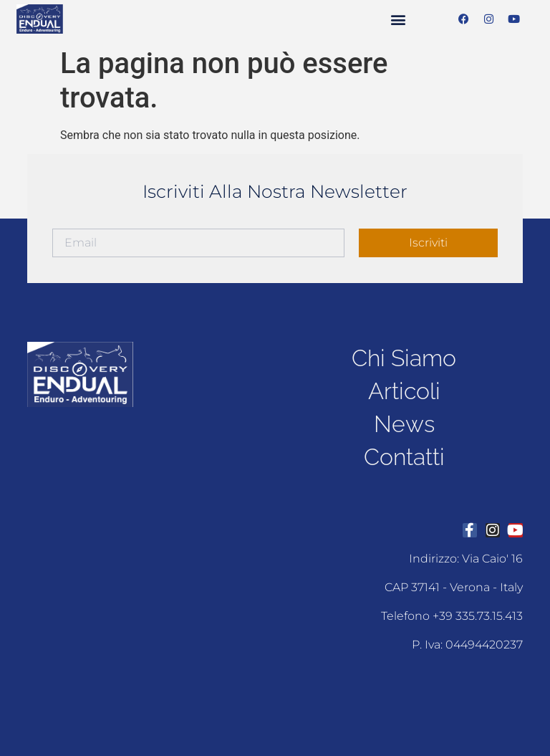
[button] (398, 19)
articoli (404, 391)
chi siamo (404, 358)
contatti (404, 457)
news (404, 424)
